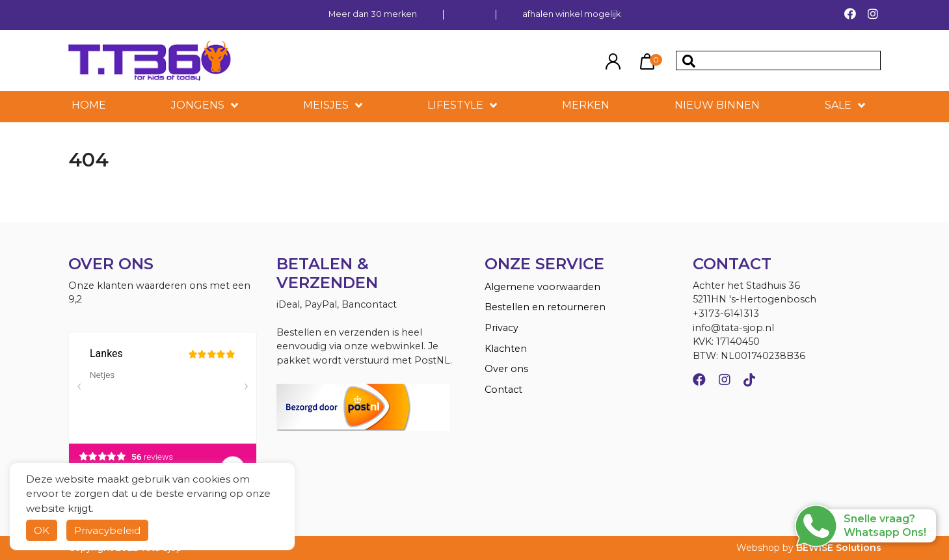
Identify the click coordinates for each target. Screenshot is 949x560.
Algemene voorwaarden (542, 287)
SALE (838, 105)
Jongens (198, 105)
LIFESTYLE (455, 105)
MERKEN (586, 105)
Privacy (501, 328)
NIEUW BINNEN (717, 105)
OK (42, 530)
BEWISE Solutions (839, 548)
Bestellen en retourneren (545, 307)
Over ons (506, 369)
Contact (503, 390)
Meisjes (326, 105)
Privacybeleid (107, 530)
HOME (89, 105)
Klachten (506, 349)
